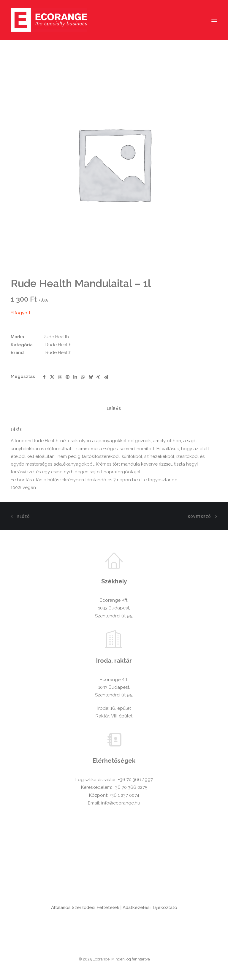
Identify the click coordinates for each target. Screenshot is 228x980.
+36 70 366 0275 (130, 787)
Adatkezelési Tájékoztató (150, 907)
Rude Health (56, 337)
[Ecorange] (49, 20)
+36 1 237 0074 (124, 795)
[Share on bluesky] (91, 377)
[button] (214, 20)
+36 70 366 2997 (135, 780)
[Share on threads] (60, 377)
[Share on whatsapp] (83, 377)
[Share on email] (106, 377)
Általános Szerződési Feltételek (85, 907)
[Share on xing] (98, 377)
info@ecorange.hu (121, 803)
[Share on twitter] (52, 377)
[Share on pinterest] (67, 377)
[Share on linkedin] (75, 377)
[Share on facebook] (44, 377)
